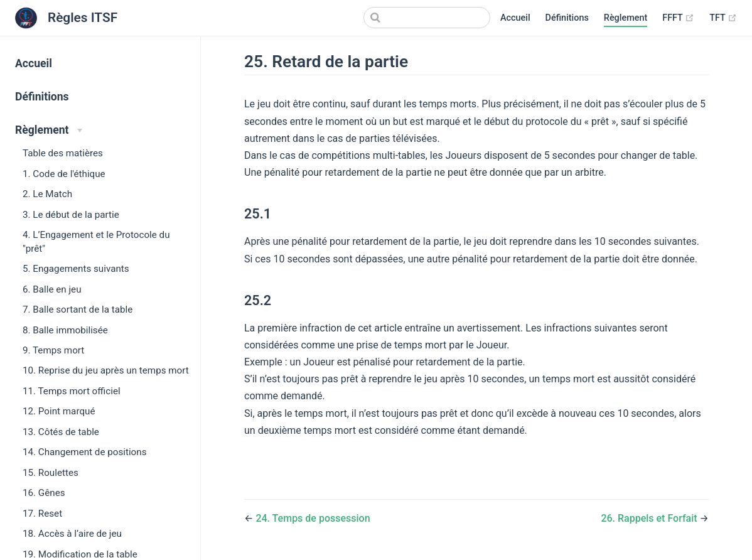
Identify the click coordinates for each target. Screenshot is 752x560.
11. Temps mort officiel (72, 391)
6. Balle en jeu (52, 289)
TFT (723, 18)
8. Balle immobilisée (65, 330)
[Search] (427, 18)
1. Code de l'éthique (64, 174)
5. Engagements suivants (76, 269)
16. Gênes (44, 493)
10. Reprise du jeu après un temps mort (106, 370)
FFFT (678, 18)
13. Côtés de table (61, 432)
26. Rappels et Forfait (650, 518)
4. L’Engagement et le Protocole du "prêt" (96, 241)
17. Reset (42, 514)
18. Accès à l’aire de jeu (72, 534)
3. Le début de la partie (71, 215)
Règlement (626, 18)
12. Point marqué (59, 411)
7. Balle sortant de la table (78, 310)
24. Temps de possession (313, 518)
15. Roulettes (51, 473)
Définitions (567, 18)
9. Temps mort (53, 350)
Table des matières (63, 153)
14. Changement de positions (84, 452)
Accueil (515, 18)
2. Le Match (47, 194)
